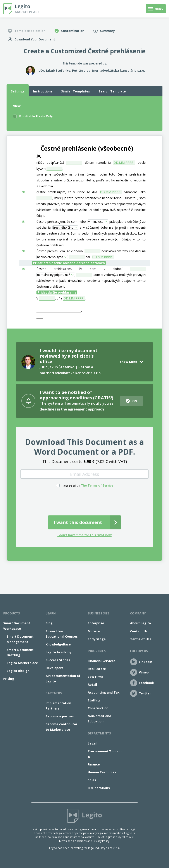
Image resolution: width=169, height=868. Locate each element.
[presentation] (84, 501)
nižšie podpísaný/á (50, 163)
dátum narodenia (98, 163)
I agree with (71, 485)
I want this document (78, 522)
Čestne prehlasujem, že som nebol (61, 222)
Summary (107, 31)
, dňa (59, 298)
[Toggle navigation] (156, 9)
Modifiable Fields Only (36, 116)
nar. (88, 257)
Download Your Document (35, 39)
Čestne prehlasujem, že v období (60, 251)
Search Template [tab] (112, 91)
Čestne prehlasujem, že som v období (79, 269)
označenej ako (135, 192)
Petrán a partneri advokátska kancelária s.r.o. (109, 70)
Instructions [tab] (43, 91)
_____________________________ (59, 310)
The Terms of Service (97, 485)
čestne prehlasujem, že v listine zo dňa (67, 192)
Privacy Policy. (101, 841)
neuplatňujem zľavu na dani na (124, 251)
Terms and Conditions (73, 841)
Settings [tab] (18, 91)
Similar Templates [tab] (76, 91)
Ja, (39, 156)
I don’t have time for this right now (84, 535)
